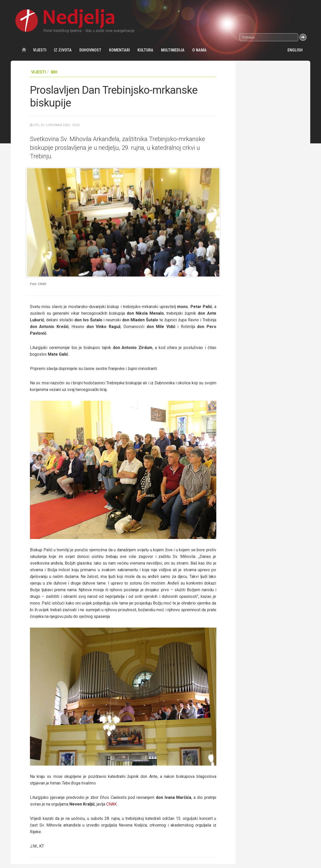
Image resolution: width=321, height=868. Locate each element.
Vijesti (40, 50)
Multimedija (173, 50)
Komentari (119, 50)
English (295, 50)
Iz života (63, 50)
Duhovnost (90, 50)
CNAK (111, 804)
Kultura (145, 50)
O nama (199, 50)
